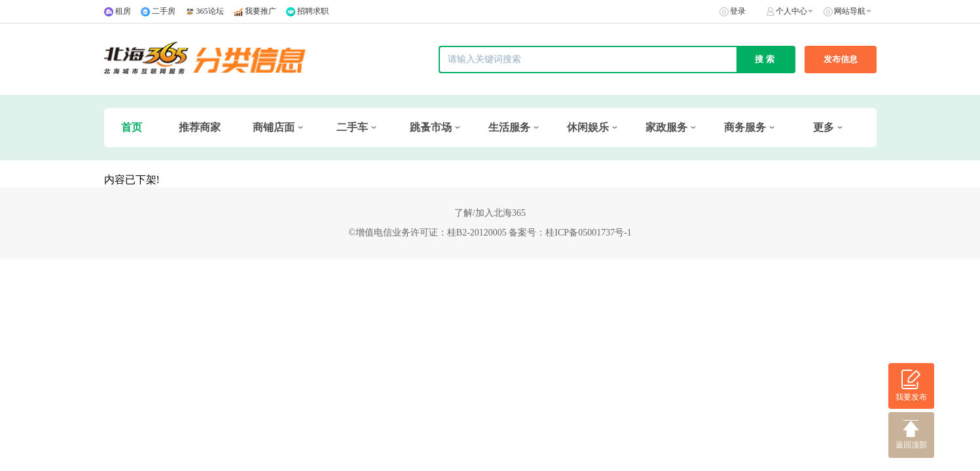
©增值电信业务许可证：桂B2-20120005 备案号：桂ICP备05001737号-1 (490, 233)
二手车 (352, 127)
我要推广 (261, 11)
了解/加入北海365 (490, 213)
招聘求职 (313, 11)
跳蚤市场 (431, 127)
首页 (132, 127)
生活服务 (509, 127)
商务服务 (745, 127)
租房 (123, 11)
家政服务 (666, 127)
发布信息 (841, 59)
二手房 (164, 11)
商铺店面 (274, 127)
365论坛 (210, 11)
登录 (738, 11)
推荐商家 (200, 127)
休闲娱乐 (588, 127)
